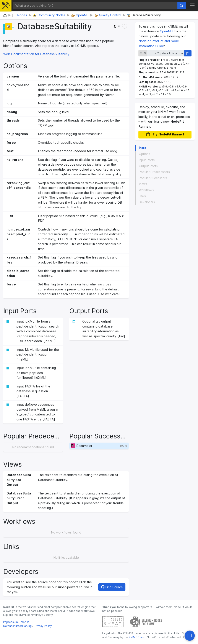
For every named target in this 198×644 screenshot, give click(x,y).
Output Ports (148, 166)
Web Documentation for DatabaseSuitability (36, 54)
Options (144, 154)
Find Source (112, 587)
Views (143, 184)
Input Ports (147, 160)
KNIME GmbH (137, 637)
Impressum (11, 622)
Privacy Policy (43, 626)
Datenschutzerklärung (17, 626)
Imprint (24, 622)
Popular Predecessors (154, 172)
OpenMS (166, 31)
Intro (143, 148)
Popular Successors (153, 178)
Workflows (146, 190)
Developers (147, 202)
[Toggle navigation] (192, 6)
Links (142, 196)
